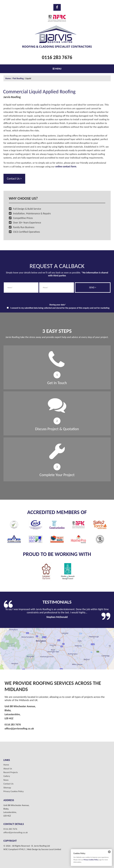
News (6, 780)
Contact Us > (14, 179)
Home (8, 78)
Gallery (7, 776)
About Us (8, 769)
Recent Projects (11, 772)
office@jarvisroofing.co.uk (19, 728)
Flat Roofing (18, 78)
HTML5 (22, 849)
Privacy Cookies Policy (14, 791)
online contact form (66, 166)
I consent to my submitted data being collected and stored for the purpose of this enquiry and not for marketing (60, 308)
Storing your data (58, 305)
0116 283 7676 (57, 57)
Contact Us (9, 784)
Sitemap (7, 788)
